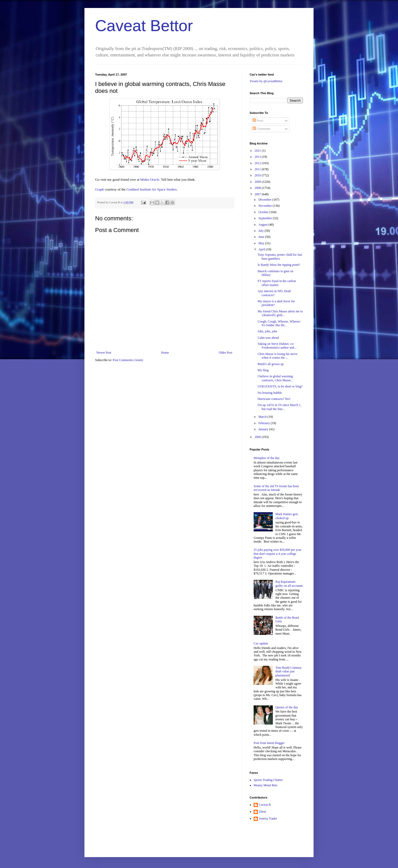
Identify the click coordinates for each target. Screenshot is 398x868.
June (262, 237)
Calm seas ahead (268, 338)
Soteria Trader (268, 819)
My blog (263, 370)
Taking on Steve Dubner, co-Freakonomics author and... (277, 346)
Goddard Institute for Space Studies (152, 189)
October (264, 212)
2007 (258, 194)
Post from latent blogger (269, 743)
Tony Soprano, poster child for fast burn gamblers (280, 257)
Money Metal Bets (265, 785)
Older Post (226, 353)
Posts (258, 121)
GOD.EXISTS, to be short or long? (280, 386)
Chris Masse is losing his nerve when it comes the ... (278, 356)
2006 (258, 437)
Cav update (261, 643)
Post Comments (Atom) (128, 360)
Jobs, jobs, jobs (267, 331)
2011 (258, 169)
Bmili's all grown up (271, 364)
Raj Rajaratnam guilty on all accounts (289, 584)
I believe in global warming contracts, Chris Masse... (275, 378)
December (265, 200)
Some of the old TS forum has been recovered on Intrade (276, 488)
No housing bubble (270, 393)
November (266, 206)
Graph (100, 189)
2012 (258, 163)
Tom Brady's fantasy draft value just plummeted (289, 671)
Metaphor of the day (267, 458)
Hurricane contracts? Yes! (274, 399)
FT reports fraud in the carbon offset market (277, 283)
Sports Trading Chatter (268, 780)
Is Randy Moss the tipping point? (279, 265)
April (262, 249)
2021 (258, 151)
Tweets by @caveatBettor (266, 81)
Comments (261, 129)
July (261, 231)
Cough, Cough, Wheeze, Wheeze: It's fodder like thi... (279, 323)
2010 (258, 175)
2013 (258, 157)
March (263, 417)
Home (165, 353)
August (263, 225)
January (264, 429)
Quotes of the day (287, 707)
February (265, 423)
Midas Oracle (150, 179)
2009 (258, 182)
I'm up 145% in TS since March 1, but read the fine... (280, 407)
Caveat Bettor (144, 26)
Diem (263, 812)
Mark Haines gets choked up (287, 516)
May (262, 243)
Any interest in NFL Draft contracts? (274, 293)
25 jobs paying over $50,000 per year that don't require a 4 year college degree (277, 554)
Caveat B (265, 805)
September (266, 218)
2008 (258, 188)
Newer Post (104, 353)
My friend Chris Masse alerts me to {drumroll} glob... (280, 313)
